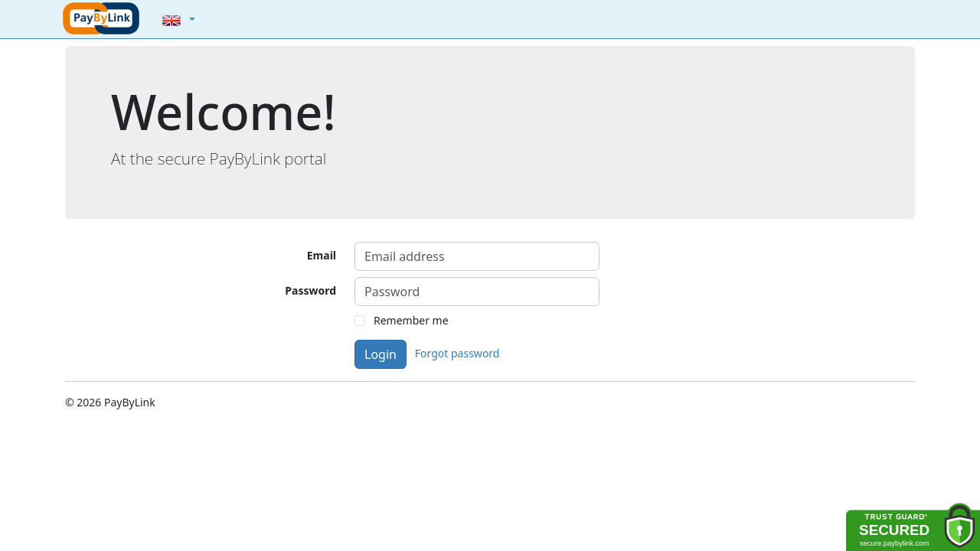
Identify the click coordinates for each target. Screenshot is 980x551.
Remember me (411, 320)
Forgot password (457, 353)
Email (322, 255)
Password (310, 290)
